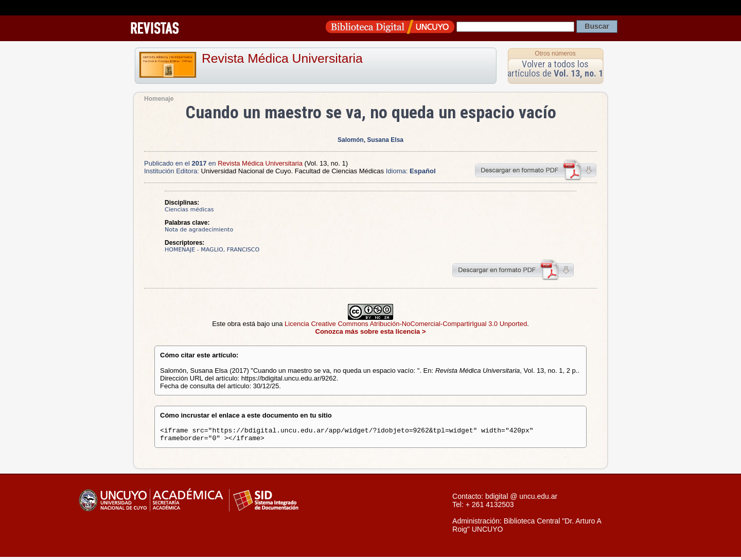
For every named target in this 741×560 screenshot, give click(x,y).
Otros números (555, 53)
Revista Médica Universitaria (282, 58)
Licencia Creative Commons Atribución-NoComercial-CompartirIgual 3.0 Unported (406, 324)
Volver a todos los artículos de (555, 69)
